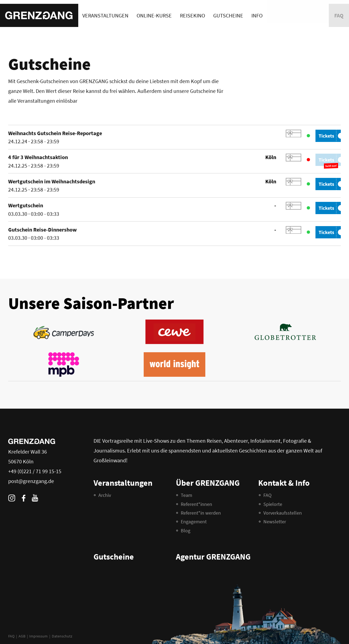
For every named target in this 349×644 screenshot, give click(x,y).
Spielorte (273, 504)
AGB (22, 636)
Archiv (105, 495)
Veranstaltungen (105, 12)
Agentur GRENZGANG (213, 557)
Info (257, 12)
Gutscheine (228, 12)
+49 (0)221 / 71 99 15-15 (35, 471)
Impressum (38, 636)
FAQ (11, 636)
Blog (186, 531)
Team (186, 495)
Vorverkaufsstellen (283, 513)
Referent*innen (196, 504)
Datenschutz (62, 636)
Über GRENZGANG (208, 483)
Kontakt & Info (284, 483)
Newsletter (275, 522)
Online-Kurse (154, 12)
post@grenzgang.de (31, 481)
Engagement (194, 522)
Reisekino (192, 12)
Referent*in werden (201, 513)
